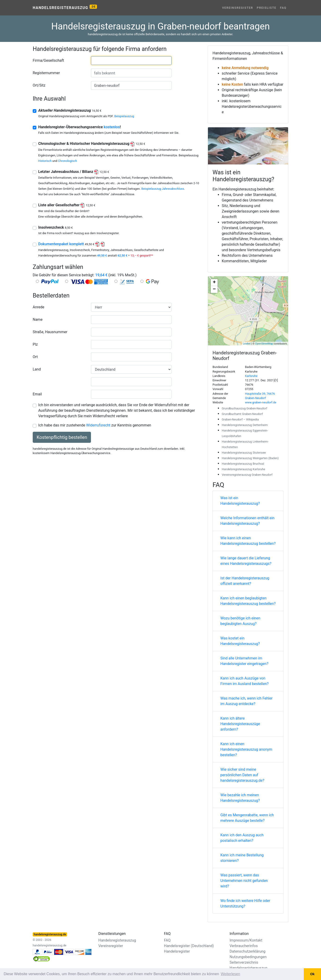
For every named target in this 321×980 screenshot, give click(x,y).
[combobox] (131, 61)
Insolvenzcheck (55, 227)
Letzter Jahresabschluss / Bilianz (74, 172)
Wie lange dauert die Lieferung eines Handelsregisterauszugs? (246, 561)
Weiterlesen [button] (231, 974)
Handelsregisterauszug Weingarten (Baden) (250, 458)
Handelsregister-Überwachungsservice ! (80, 127)
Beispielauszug (124, 116)
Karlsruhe (251, 376)
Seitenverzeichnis (244, 962)
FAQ (283, 8)
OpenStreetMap (264, 344)
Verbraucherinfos (244, 946)
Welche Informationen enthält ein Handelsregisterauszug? (247, 521)
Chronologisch (67, 161)
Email (37, 394)
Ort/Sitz (39, 85)
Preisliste (267, 8)
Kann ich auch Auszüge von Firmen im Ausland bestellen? (244, 681)
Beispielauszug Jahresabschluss (163, 189)
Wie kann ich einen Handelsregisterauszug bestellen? (248, 541)
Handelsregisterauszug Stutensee (244, 453)
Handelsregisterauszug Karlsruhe (244, 469)
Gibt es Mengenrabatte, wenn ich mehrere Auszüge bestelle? (247, 818)
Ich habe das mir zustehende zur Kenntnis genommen (95, 425)
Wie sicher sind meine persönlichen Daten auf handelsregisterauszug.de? (242, 775)
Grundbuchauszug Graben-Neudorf (244, 408)
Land (37, 369)
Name (38, 319)
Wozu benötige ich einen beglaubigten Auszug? (240, 621)
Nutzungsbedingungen (248, 957)
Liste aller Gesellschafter (67, 205)
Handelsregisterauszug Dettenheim (245, 425)
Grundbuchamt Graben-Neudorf (242, 414)
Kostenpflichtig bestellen (62, 437)
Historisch (45, 161)
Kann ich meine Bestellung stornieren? (242, 858)
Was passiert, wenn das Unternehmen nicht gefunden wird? (244, 881)
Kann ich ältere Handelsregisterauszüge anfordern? (240, 724)
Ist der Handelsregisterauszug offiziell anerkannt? (245, 581)
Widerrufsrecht (98, 425)
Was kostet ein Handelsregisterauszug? (240, 641)
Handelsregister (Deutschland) (189, 946)
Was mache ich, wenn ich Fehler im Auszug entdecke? (246, 701)
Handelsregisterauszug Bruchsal (243, 464)
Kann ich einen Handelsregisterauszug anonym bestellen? (246, 749)
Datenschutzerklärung (248, 951)
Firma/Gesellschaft (48, 60)
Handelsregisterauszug (65, 7)
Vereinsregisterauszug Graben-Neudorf (247, 475)
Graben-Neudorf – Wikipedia (240, 419)
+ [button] (214, 283)
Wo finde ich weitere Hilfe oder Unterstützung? (245, 903)
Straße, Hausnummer (50, 332)
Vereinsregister (238, 8)
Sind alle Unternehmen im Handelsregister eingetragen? (244, 661)
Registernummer (46, 73)
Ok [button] (312, 974)
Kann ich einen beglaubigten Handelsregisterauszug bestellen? (248, 601)
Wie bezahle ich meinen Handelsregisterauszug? (240, 798)
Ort (35, 357)
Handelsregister (177, 951)
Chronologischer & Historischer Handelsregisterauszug (92, 144)
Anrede (39, 307)
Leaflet (247, 344)
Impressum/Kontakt (246, 940)
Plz (35, 344)
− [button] (214, 289)
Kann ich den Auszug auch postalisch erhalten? (242, 838)
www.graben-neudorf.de (261, 402)
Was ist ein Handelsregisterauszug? (240, 501)
